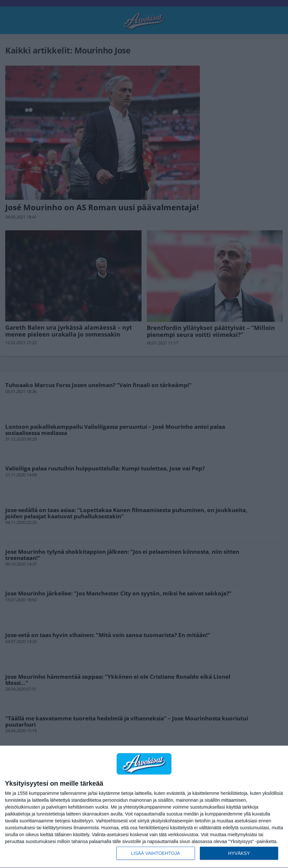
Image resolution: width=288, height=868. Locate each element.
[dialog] (144, 807)
